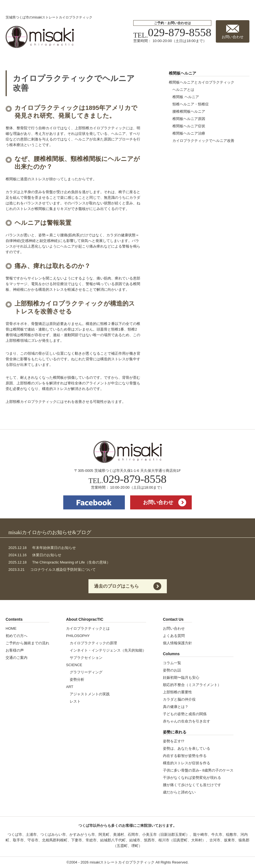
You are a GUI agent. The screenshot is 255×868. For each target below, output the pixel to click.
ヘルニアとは (183, 90)
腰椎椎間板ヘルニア (189, 111)
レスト (75, 701)
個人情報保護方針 (177, 643)
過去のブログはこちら (116, 586)
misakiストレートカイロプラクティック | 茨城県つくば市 (40, 37)
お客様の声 (15, 650)
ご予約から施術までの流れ (27, 643)
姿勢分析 (77, 679)
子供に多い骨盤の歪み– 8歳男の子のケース (198, 770)
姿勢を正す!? (174, 741)
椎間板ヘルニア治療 (189, 133)
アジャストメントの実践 (90, 694)
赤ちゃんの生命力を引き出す (187, 721)
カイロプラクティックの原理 (93, 643)
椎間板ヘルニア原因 (189, 119)
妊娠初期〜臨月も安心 (181, 677)
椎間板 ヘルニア (186, 97)
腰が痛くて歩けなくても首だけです (192, 785)
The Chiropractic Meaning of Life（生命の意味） (59, 562)
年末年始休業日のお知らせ (42, 548)
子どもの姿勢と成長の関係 (185, 714)
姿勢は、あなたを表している (187, 748)
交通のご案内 (17, 658)
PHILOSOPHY (78, 636)
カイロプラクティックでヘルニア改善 (203, 141)
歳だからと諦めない (179, 792)
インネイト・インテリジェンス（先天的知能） (108, 650)
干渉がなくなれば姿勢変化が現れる (192, 778)
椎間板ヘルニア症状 (189, 126)
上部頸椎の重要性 (177, 692)
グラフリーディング (86, 672)
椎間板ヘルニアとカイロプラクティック (202, 82)
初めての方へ (17, 636)
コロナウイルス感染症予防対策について (52, 570)
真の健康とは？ (176, 707)
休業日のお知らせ (35, 555)
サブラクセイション (86, 658)
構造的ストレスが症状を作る (187, 763)
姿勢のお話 (172, 670)
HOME (11, 628)
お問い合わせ (233, 37)
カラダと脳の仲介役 (179, 699)
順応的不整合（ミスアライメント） (192, 685)
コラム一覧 (172, 663)
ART (70, 687)
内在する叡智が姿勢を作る (185, 756)
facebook (94, 502)
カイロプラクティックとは (88, 628)
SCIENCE (74, 665)
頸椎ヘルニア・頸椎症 (191, 104)
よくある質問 (174, 636)
